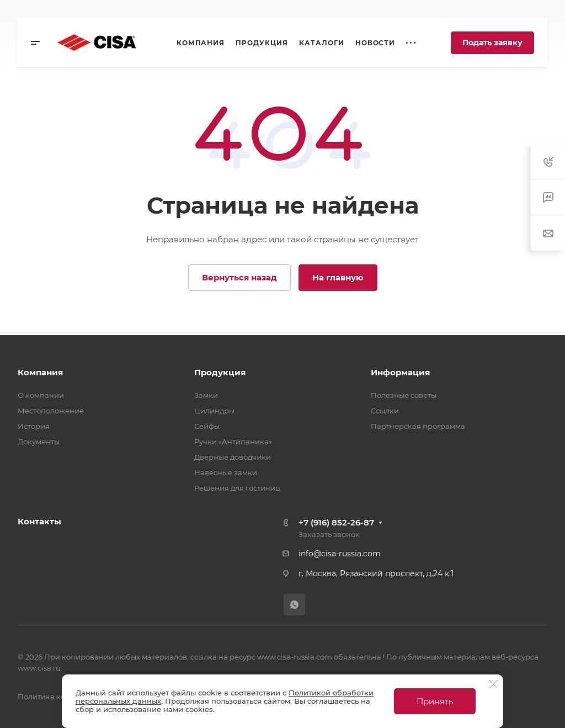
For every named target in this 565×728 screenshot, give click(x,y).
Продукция (220, 372)
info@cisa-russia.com (340, 554)
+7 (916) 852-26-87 (336, 522)
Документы (39, 442)
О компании (41, 395)
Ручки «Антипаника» (233, 442)
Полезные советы (404, 395)
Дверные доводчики (233, 457)
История (34, 426)
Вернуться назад (239, 277)
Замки (206, 395)
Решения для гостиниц (237, 488)
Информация (400, 372)
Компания (40, 372)
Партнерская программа (418, 426)
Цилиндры (214, 411)
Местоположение (51, 411)
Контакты (39, 521)
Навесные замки (226, 472)
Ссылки (385, 411)
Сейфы (207, 426)
